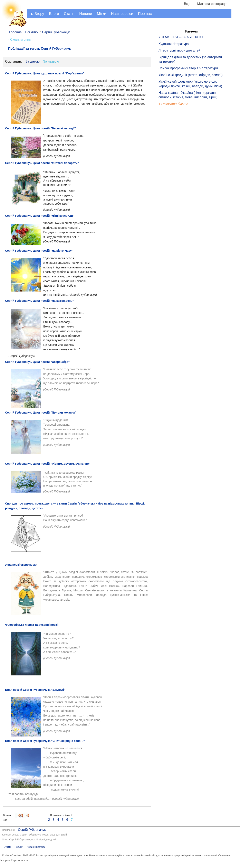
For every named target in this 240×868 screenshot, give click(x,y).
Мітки (102, 14)
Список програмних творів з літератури (188, 68)
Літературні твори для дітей (179, 50)
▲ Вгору (37, 14)
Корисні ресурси (36, 847)
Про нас (145, 14)
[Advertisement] (177, 176)
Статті (69, 14)
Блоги (54, 14)
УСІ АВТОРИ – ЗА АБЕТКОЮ (181, 37)
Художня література (174, 44)
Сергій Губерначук (32, 830)
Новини (86, 14)
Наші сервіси (122, 14)
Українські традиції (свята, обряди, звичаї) (191, 75)
